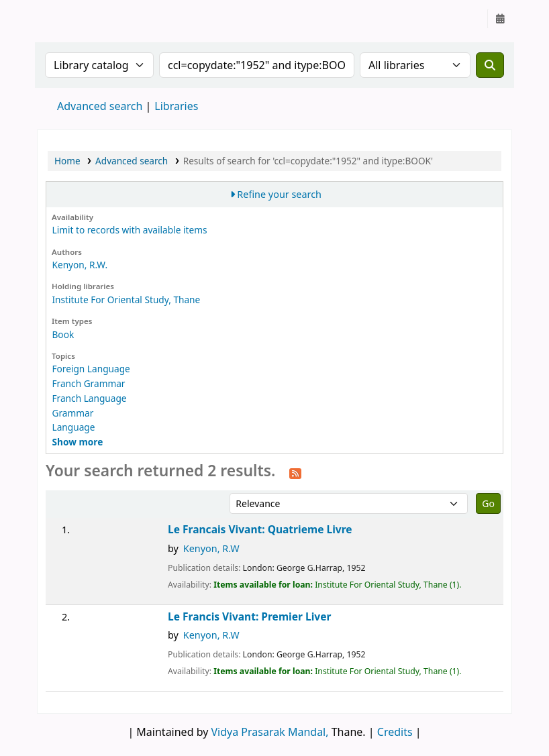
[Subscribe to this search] (295, 472)
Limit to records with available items (129, 230)
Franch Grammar (88, 383)
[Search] (490, 65)
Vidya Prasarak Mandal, (270, 732)
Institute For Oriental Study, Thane (126, 300)
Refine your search (279, 194)
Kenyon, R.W (211, 548)
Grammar (72, 413)
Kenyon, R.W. (80, 265)
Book (63, 334)
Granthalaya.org (71, 19)
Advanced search (100, 106)
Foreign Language (91, 369)
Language (73, 427)
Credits (395, 732)
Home (67, 161)
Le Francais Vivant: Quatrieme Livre (260, 530)
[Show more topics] (77, 442)
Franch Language (89, 398)
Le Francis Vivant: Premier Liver (249, 617)
